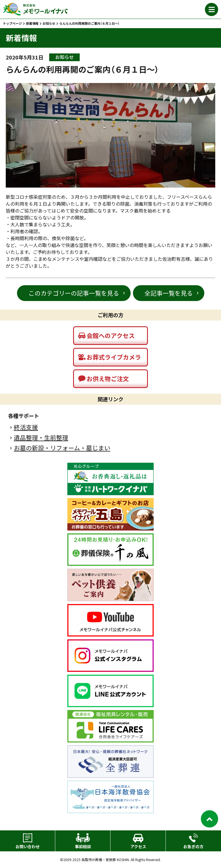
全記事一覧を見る (169, 293)
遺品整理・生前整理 (41, 438)
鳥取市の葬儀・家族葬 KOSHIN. (106, 860)
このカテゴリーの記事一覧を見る (74, 293)
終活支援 (26, 427)
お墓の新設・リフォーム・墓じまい (62, 448)
